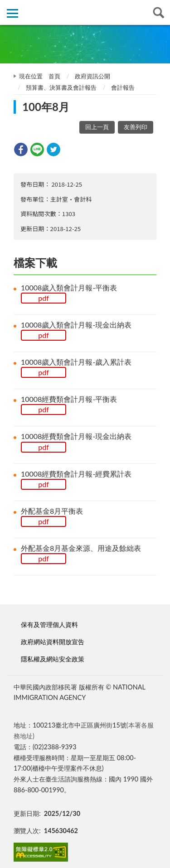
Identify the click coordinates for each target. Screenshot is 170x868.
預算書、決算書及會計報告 (61, 87)
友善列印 (136, 127)
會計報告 (123, 87)
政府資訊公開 (92, 76)
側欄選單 (12, 13)
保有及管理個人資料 (49, 624)
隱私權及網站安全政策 (53, 659)
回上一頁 (97, 127)
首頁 (54, 76)
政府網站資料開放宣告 (53, 642)
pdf (44, 298)
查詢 (158, 12)
